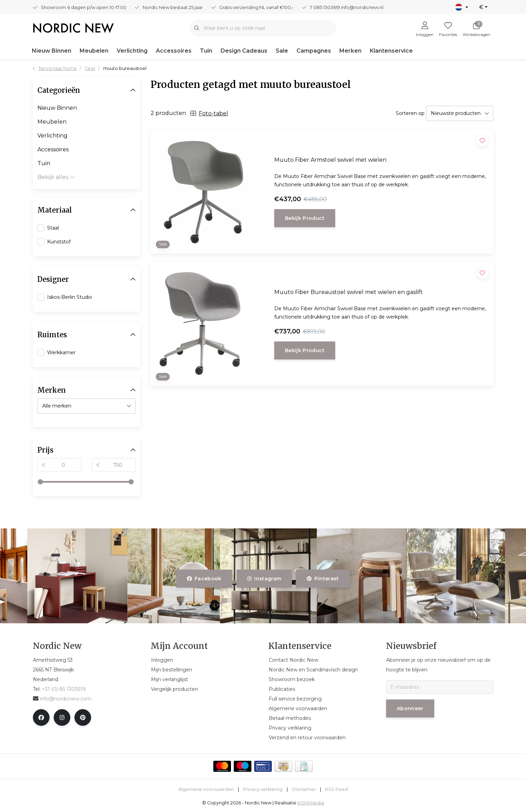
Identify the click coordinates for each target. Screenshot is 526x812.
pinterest (323, 579)
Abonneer (410, 708)
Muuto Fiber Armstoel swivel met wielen (330, 160)
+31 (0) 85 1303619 (64, 689)
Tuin (206, 51)
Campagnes (314, 51)
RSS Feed (336, 789)
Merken (350, 51)
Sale (282, 51)
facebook (204, 579)
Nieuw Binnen (52, 51)
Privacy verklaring (263, 789)
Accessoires (174, 51)
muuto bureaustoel (125, 68)
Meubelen (94, 51)
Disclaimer (304, 789)
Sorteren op (410, 113)
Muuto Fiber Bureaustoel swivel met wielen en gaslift (349, 292)
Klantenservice (391, 51)
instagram (264, 579)
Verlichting (132, 51)
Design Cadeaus (244, 51)
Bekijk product (305, 218)
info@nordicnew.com (62, 699)
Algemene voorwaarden (206, 789)
